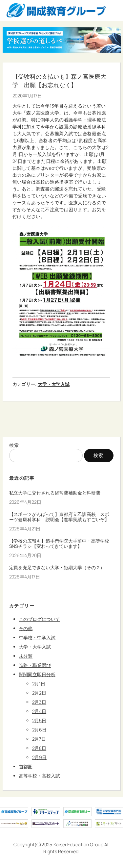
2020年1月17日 (27, 96)
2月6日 (40, 730)
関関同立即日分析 (37, 674)
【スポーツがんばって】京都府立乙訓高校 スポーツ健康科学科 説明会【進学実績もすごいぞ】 (59, 517)
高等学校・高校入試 (40, 776)
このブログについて (40, 619)
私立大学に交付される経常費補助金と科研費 (55, 493)
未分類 (26, 656)
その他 (26, 628)
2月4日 (39, 711)
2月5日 (39, 720)
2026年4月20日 (25, 555)
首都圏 (26, 766)
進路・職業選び (35, 665)
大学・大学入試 (54, 384)
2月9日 (40, 757)
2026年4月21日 (25, 529)
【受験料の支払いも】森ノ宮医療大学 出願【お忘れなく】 (59, 81)
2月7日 (39, 739)
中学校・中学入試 (37, 638)
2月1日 (39, 684)
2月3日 (39, 702)
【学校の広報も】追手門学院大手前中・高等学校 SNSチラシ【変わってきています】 (61, 544)
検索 (14, 445)
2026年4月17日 (25, 577)
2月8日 (39, 748)
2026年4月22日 (25, 502)
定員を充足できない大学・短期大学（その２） (57, 568)
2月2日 (39, 693)
